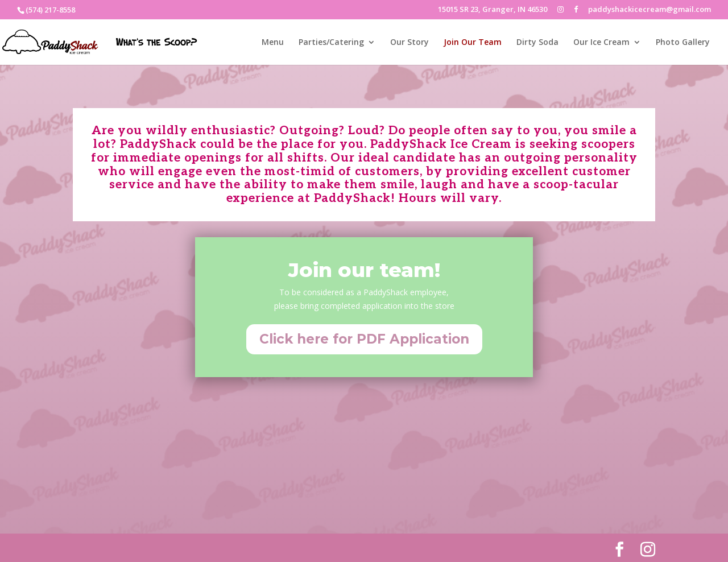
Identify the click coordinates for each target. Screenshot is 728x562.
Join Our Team (473, 43)
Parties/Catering (331, 43)
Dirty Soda (537, 43)
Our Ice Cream (601, 43)
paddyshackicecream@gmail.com (650, 10)
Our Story (409, 43)
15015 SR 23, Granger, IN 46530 (493, 10)
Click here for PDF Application (364, 339)
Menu (273, 43)
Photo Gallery (683, 43)
